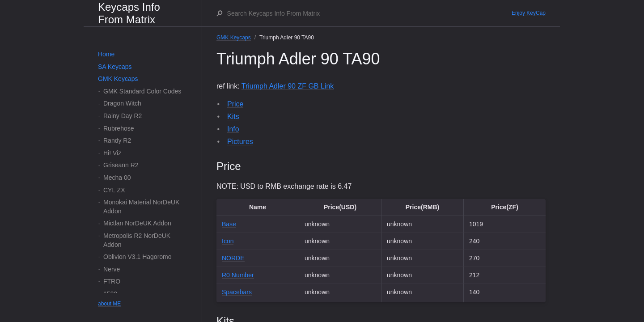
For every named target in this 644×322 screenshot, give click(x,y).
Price (235, 104)
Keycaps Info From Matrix (129, 13)
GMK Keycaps (118, 79)
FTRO (112, 281)
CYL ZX (114, 190)
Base (229, 224)
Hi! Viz (112, 153)
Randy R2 (117, 140)
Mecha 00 (117, 178)
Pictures (240, 142)
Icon (228, 241)
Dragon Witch (122, 103)
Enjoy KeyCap (529, 13)
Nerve (112, 269)
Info (233, 129)
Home (106, 54)
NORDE (233, 258)
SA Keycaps (115, 67)
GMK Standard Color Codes (142, 91)
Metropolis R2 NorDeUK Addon (137, 240)
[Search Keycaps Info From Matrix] (369, 13)
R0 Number (238, 275)
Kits (233, 117)
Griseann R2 (121, 165)
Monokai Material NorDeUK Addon (141, 207)
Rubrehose (119, 128)
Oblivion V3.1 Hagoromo (138, 257)
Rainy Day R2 (123, 116)
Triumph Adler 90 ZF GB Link (288, 86)
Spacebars (237, 292)
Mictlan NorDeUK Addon (137, 223)
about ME (109, 304)
